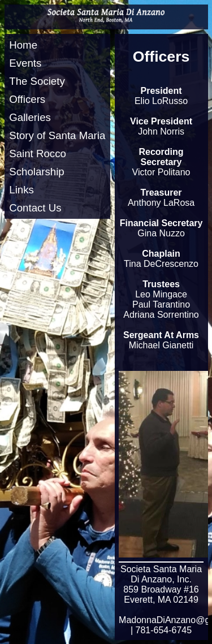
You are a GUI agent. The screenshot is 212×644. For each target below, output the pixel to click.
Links (21, 190)
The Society (37, 81)
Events (25, 63)
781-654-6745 (164, 630)
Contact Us (35, 208)
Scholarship (36, 172)
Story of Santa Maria (57, 135)
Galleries (30, 117)
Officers (27, 99)
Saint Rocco (38, 154)
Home (23, 45)
